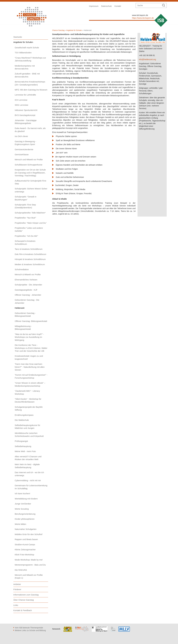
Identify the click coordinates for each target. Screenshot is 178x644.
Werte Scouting (22, 509)
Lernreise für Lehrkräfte (25, 95)
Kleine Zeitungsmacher (25, 550)
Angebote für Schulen (23, 42)
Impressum (94, 6)
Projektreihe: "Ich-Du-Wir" (26, 236)
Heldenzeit (20, 308)
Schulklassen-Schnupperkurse (29, 165)
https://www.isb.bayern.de (143, 18)
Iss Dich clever (21, 136)
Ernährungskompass (24, 415)
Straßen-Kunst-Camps (25, 544)
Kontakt (118, 6)
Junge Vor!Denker (23, 504)
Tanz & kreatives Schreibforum (29, 249)
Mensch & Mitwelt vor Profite (28, 274)
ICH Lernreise (21, 100)
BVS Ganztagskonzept (25, 115)
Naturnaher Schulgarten (26, 529)
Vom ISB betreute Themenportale (29, 628)
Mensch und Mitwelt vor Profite (29, 160)
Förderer (17, 589)
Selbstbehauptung (23, 446)
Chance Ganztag (58, 30)
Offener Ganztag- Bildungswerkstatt (31, 321)
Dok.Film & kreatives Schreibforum (30, 254)
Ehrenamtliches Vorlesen (26, 280)
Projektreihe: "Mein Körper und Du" (31, 223)
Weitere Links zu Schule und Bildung (30, 630)
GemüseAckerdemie (24, 149)
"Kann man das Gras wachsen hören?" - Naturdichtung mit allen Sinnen (30, 367)
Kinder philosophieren (25, 519)
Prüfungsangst (21, 441)
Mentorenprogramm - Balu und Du (30, 565)
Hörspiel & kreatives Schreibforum (30, 259)
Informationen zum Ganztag (26, 595)
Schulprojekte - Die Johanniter (28, 285)
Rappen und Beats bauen (26, 539)
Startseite (18, 37)
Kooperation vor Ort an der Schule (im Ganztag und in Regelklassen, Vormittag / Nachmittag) (30, 173)
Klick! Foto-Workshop (24, 555)
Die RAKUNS (21, 570)
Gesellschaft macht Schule (27, 48)
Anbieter (17, 584)
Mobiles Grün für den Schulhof (29, 534)
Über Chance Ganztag (24, 600)
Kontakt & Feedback (23, 610)
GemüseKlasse (22, 154)
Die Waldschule (22, 420)
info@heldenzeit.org (147, 59)
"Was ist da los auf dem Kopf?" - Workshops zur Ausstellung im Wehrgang (29, 337)
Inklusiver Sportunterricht (26, 110)
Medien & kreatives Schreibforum (30, 264)
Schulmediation (22, 269)
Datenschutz (106, 6)
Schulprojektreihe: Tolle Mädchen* (30, 213)
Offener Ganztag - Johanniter (28, 295)
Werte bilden (20, 524)
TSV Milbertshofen (23, 53)
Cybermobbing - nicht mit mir (28, 480)
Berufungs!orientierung (25, 514)
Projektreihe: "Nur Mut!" (25, 218)
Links (16, 605)
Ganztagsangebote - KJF (26, 290)
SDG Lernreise (21, 105)
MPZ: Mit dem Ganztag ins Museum (31, 90)
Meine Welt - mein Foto (25, 451)
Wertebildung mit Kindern (26, 499)
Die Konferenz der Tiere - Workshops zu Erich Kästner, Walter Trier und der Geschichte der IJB (31, 348)
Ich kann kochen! (22, 493)
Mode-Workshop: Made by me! (29, 560)
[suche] (148, 5)
